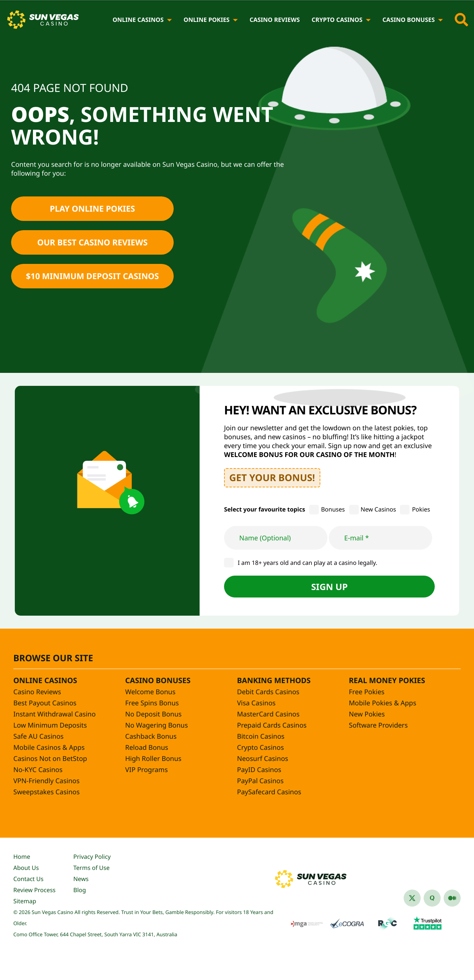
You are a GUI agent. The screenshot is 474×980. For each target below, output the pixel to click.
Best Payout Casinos (45, 703)
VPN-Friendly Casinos (46, 781)
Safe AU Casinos (39, 736)
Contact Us (28, 879)
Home (22, 857)
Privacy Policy (92, 857)
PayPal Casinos (260, 781)
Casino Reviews (275, 20)
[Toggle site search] (461, 20)
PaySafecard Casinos (269, 792)
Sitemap (25, 901)
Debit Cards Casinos (268, 692)
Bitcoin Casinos (261, 736)
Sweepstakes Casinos (46, 792)
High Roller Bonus (153, 759)
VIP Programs (146, 770)
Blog (80, 890)
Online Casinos (138, 20)
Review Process (34, 890)
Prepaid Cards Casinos (272, 725)
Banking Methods (274, 680)
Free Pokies (367, 692)
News (81, 879)
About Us (26, 868)
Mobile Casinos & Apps (49, 748)
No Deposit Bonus (153, 714)
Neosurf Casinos (263, 759)
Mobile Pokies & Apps (383, 703)
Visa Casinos (256, 703)
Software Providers (378, 725)
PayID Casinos (259, 770)
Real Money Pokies (387, 680)
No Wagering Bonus (156, 725)
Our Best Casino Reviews (93, 242)
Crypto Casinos (337, 20)
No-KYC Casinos (38, 770)
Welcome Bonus (150, 692)
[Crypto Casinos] (368, 20)
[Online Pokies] (235, 20)
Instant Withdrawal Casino (54, 714)
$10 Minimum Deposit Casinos (92, 276)
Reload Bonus (147, 748)
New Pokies (367, 714)
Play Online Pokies (92, 209)
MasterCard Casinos (268, 714)
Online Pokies (207, 20)
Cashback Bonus (151, 736)
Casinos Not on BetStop (50, 759)
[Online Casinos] (169, 20)
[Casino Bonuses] (440, 20)
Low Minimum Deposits (50, 725)
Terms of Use (91, 868)
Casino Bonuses (409, 20)
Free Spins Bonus (152, 703)
